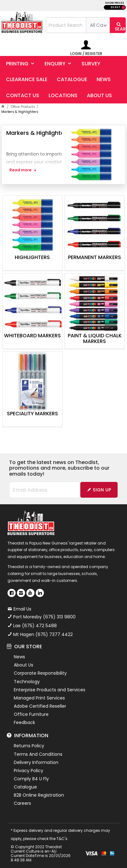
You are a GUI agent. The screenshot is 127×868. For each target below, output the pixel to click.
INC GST (123, 7)
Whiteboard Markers (32, 336)
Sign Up (102, 490)
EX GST (116, 7)
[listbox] (98, 25)
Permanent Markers (95, 258)
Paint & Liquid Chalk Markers (95, 339)
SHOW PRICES (115, 3)
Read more (20, 170)
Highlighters (32, 258)
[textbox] (66, 25)
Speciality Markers (32, 414)
